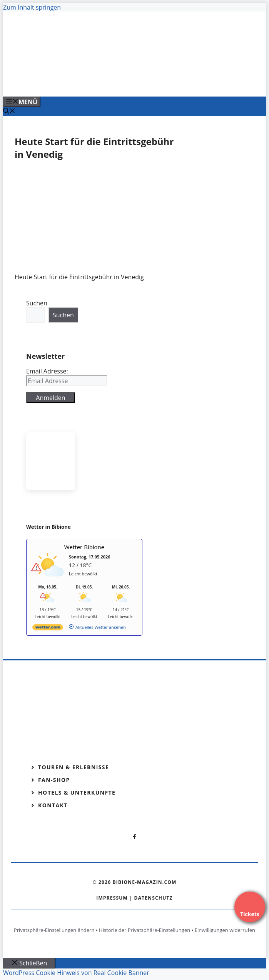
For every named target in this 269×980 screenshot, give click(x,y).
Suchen (37, 303)
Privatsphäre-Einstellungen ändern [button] (54, 930)
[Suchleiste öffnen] (9, 112)
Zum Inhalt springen (32, 7)
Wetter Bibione (84, 547)
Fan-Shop (54, 780)
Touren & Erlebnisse (74, 767)
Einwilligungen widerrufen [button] (225, 930)
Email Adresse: (47, 371)
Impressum (112, 898)
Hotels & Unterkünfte (77, 792)
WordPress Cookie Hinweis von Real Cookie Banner (76, 973)
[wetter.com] (48, 629)
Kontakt (53, 805)
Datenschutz (154, 898)
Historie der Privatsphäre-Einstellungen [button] (145, 930)
